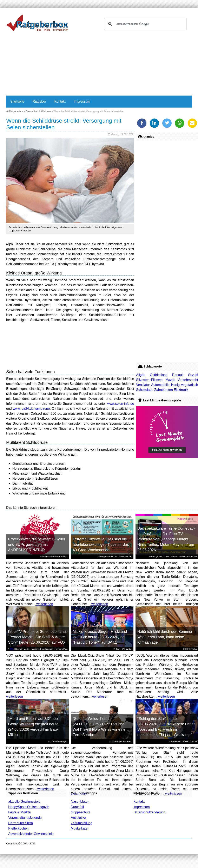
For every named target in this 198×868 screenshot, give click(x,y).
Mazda (170, 380)
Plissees (157, 380)
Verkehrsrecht (188, 380)
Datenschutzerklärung (150, 812)
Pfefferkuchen (18, 828)
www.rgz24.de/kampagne (31, 409)
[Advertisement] (79, 65)
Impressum (82, 101)
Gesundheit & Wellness (38, 111)
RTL (12, 649)
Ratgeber (39, 101)
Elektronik (181, 390)
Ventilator (143, 385)
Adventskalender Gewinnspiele (31, 834)
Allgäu (141, 375)
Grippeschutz (80, 812)
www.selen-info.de (121, 404)
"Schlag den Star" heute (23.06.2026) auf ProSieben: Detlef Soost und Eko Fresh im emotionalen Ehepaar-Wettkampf (166, 727)
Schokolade (145, 390)
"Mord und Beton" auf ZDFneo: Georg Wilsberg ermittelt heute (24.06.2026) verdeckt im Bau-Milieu (33, 727)
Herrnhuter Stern (21, 823)
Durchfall (77, 807)
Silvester (142, 380)
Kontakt (60, 101)
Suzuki (193, 375)
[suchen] (145, 24)
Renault (178, 375)
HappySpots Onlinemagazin (29, 807)
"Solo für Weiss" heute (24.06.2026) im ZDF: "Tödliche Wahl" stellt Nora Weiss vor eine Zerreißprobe (99, 727)
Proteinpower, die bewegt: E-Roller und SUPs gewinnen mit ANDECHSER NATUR (37, 545)
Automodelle (160, 385)
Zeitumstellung (81, 823)
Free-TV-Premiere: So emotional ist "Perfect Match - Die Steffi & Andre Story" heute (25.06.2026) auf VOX (37, 637)
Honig (175, 385)
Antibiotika (78, 818)
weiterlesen (44, 604)
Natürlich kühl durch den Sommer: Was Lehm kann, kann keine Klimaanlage (165, 637)
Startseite (17, 101)
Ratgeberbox (15, 111)
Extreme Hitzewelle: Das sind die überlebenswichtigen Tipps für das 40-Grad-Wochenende (101, 545)
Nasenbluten (80, 802)
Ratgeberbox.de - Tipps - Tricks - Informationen (37, 23)
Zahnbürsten (164, 390)
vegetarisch (190, 385)
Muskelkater (80, 828)
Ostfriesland (159, 375)
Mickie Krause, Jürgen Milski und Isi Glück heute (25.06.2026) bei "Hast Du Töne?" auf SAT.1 (100, 637)
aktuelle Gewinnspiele (24, 802)
